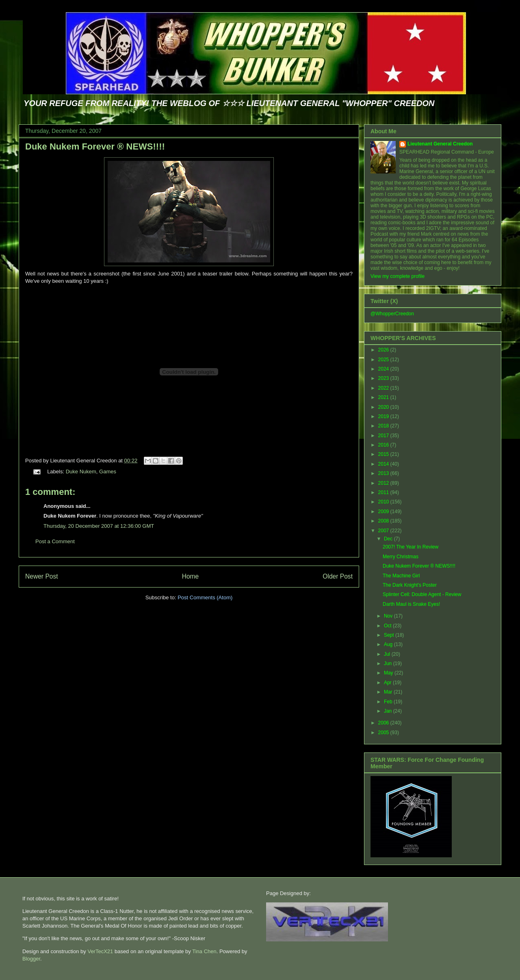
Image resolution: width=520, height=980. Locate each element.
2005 (384, 733)
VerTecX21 (100, 951)
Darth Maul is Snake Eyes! (411, 604)
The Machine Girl (401, 576)
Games (108, 472)
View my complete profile (398, 276)
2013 (384, 473)
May (389, 673)
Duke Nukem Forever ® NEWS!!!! (95, 146)
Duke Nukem (81, 472)
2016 (384, 445)
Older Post (338, 576)
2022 (384, 388)
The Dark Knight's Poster (410, 585)
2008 (384, 521)
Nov (389, 616)
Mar (389, 692)
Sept (390, 635)
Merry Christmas (401, 557)
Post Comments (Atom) (205, 597)
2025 (384, 360)
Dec (389, 539)
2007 (384, 531)
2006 (384, 723)
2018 (384, 426)
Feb (389, 702)
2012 (384, 483)
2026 (384, 350)
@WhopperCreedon (392, 314)
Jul (388, 654)
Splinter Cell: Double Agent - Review (422, 594)
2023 (384, 378)
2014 (384, 464)
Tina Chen (204, 951)
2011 (384, 492)
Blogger (31, 959)
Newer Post (42, 576)
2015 (384, 454)
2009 (384, 512)
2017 (384, 436)
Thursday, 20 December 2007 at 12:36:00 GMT (99, 526)
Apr (388, 683)
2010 (384, 502)
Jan (389, 711)
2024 (384, 369)
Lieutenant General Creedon (440, 144)
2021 (384, 397)
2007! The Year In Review (411, 547)
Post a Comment (55, 541)
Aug (389, 644)
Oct (388, 626)
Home (191, 576)
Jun (389, 663)
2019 (384, 416)
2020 (384, 407)
